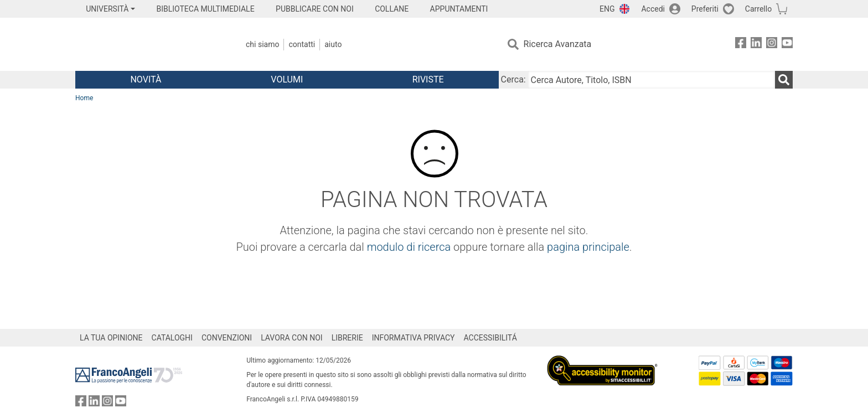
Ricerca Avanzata (558, 44)
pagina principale (588, 247)
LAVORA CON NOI (292, 338)
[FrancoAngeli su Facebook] (741, 45)
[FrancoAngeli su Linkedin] (756, 45)
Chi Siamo (262, 44)
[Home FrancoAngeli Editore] (149, 44)
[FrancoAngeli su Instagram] (772, 45)
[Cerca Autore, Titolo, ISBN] (652, 80)
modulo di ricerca (409, 247)
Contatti (302, 44)
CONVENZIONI (227, 338)
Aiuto (333, 44)
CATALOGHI (172, 338)
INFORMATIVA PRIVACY (414, 338)
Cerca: (513, 79)
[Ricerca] (784, 80)
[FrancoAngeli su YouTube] (787, 45)
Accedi (653, 9)
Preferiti (705, 9)
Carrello (758, 9)
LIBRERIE (347, 338)
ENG (607, 9)
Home (84, 98)
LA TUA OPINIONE (111, 338)
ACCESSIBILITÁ (490, 338)
